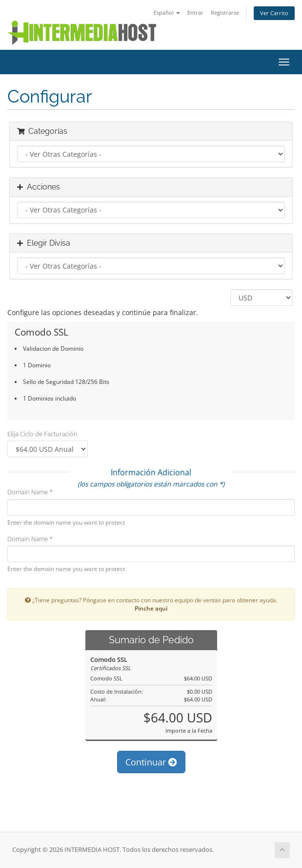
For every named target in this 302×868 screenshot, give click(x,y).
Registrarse (225, 12)
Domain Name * (30, 492)
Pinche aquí (151, 608)
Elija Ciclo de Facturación (42, 434)
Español (167, 12)
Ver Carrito (274, 13)
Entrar (195, 12)
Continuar (151, 762)
